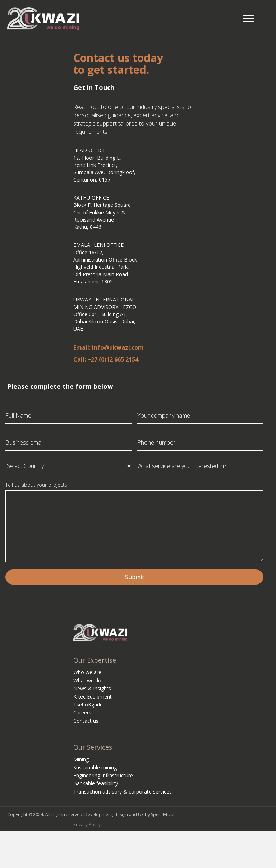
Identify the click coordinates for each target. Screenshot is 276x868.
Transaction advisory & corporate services (123, 792)
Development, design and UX (114, 815)
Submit (135, 577)
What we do (87, 680)
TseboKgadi (87, 705)
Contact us (86, 721)
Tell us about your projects (36, 485)
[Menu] (248, 19)
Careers (82, 712)
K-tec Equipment (93, 697)
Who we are (87, 672)
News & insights (92, 688)
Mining (81, 759)
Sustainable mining (95, 767)
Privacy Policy (87, 825)
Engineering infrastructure (103, 775)
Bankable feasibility (96, 783)
